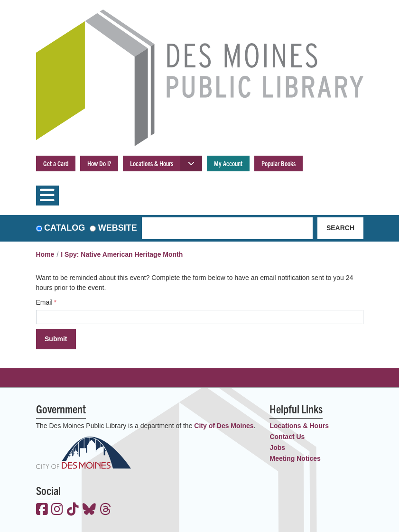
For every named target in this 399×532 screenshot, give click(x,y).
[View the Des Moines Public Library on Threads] (106, 510)
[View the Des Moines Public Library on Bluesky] (89, 510)
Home (45, 254)
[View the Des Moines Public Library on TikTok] (73, 510)
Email (44, 302)
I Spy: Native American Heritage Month (122, 254)
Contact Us (287, 437)
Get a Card (56, 163)
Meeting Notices (295, 458)
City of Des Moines (224, 426)
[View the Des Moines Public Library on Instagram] (57, 510)
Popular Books (278, 163)
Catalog (65, 228)
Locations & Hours (152, 163)
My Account (228, 163)
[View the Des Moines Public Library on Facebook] (42, 510)
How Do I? (99, 163)
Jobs (277, 448)
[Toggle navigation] (47, 196)
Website (118, 228)
